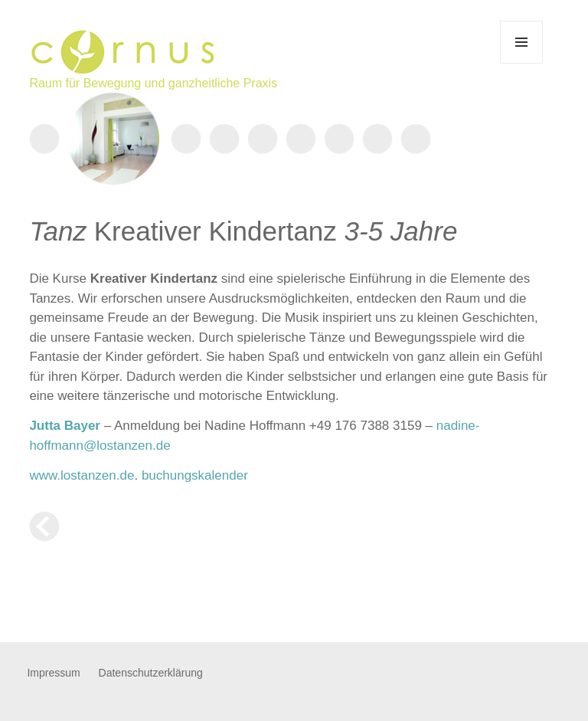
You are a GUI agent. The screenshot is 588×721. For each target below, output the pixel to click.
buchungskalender (195, 475)
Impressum (53, 673)
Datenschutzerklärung (151, 673)
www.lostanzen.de (82, 475)
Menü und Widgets (522, 63)
